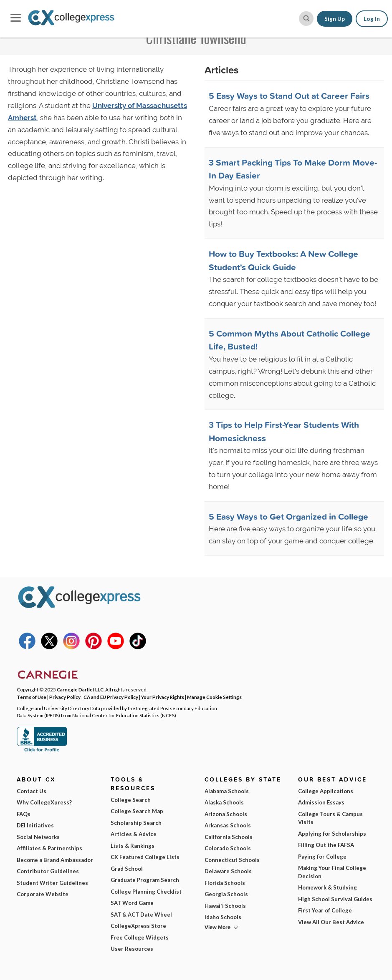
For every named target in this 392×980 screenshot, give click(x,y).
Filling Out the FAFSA (326, 845)
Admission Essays (321, 802)
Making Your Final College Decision (332, 872)
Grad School (127, 869)
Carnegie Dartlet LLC (80, 689)
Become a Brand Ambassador (55, 860)
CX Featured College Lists (145, 857)
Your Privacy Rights (163, 697)
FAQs (24, 814)
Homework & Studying (328, 887)
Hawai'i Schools (225, 906)
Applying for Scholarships (332, 834)
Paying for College (322, 857)
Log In (372, 19)
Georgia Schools (226, 894)
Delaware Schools (228, 871)
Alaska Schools (224, 802)
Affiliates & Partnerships (49, 848)
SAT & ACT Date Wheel (141, 915)
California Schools (229, 837)
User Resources (132, 949)
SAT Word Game (132, 903)
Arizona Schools (226, 814)
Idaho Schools (223, 917)
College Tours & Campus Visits (330, 818)
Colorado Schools (228, 848)
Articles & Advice (134, 834)
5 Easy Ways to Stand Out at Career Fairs (289, 95)
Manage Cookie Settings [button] (214, 697)
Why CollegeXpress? (44, 802)
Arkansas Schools (228, 825)
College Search (131, 800)
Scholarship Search (136, 823)
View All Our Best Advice (331, 922)
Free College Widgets (140, 937)
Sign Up (335, 19)
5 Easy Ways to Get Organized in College (288, 516)
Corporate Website (43, 894)
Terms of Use (32, 697)
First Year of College (325, 910)
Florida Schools (225, 883)
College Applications (326, 791)
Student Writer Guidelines (52, 883)
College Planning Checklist (146, 892)
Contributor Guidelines (48, 871)
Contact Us (32, 791)
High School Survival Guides (335, 899)
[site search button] (306, 19)
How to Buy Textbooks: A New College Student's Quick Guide (283, 260)
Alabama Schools (227, 791)
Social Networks (38, 837)
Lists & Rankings (133, 846)
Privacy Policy (65, 697)
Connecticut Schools (232, 860)
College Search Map (137, 811)
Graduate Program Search (145, 880)
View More (217, 927)
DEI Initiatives (35, 825)
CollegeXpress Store (138, 926)
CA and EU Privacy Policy (111, 697)
